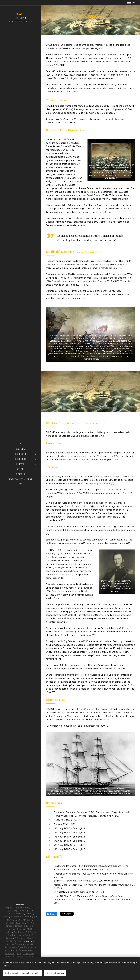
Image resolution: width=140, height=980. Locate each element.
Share (51, 914)
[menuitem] (21, 449)
